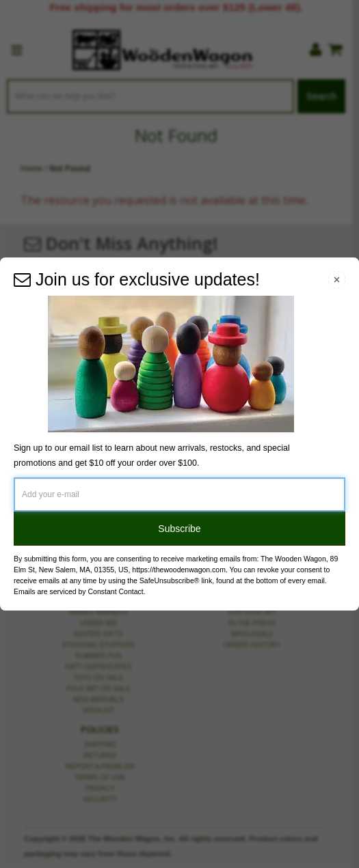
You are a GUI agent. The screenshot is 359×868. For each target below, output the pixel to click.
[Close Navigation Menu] (337, 280)
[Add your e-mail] (179, 494)
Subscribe (179, 529)
